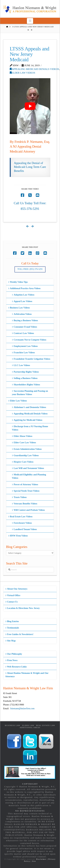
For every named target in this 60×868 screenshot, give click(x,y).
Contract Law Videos (23, 333)
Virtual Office (13, 595)
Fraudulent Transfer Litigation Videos (31, 359)
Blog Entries (12, 621)
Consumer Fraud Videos (24, 327)
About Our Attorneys (16, 589)
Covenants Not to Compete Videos (29, 340)
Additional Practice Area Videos (24, 288)
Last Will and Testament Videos (28, 468)
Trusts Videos (19, 497)
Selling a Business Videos (25, 378)
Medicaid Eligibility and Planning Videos (29, 476)
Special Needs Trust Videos (26, 491)
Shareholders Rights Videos (26, 385)
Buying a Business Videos (25, 320)
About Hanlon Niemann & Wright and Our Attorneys (27, 675)
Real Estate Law (46, 725)
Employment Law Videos (25, 346)
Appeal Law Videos (22, 301)
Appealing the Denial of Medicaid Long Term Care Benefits (30, 167)
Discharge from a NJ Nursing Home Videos (30, 428)
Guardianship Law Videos (25, 455)
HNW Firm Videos (18, 536)
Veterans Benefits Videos (24, 504)
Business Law (13, 725)
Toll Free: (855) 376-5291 (30, 269)
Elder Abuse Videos (22, 436)
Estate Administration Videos (27, 449)
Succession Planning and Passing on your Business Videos (30, 393)
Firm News (11, 660)
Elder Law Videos (22, 73)
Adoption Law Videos (23, 295)
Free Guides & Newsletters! (19, 634)
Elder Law (28, 725)
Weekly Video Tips (18, 282)
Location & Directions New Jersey (22, 608)
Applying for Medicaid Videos (27, 420)
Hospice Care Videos (23, 462)
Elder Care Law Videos (24, 443)
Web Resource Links (16, 667)
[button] (30, 21)
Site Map (10, 641)
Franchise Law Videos (23, 353)
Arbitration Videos (22, 314)
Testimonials (12, 628)
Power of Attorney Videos (25, 485)
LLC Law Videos (21, 365)
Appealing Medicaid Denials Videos (34, 69)
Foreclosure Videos (22, 523)
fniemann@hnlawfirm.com (22, 709)
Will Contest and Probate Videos (28, 510)
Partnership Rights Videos (25, 372)
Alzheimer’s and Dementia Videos (29, 407)
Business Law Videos (19, 308)
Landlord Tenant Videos (24, 529)
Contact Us (12, 602)
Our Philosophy (14, 654)
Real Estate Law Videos (20, 517)
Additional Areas (30, 728)
